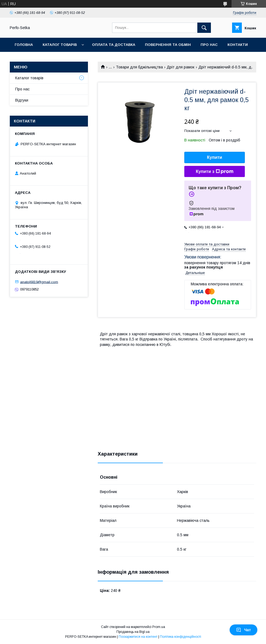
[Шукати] (204, 28)
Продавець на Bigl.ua (133, 632)
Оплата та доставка (114, 45)
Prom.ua (159, 627)
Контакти (238, 45)
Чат (243, 630)
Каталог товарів (60, 45)
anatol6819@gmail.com (39, 282)
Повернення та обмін (168, 45)
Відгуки (22, 100)
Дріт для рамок (180, 67)
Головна (24, 45)
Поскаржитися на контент (138, 637)
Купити (215, 157)
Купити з (214, 172)
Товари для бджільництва (139, 67)
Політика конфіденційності (180, 637)
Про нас (209, 45)
